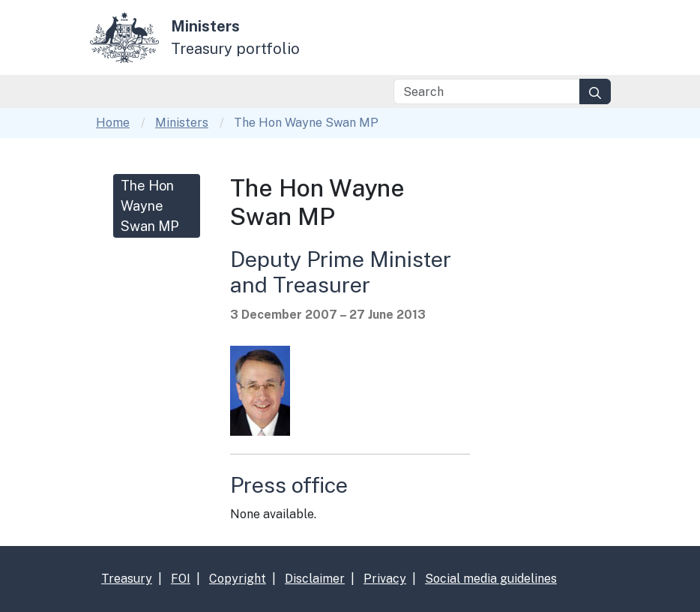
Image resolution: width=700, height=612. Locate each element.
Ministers (182, 123)
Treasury (127, 579)
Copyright (238, 579)
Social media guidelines (491, 579)
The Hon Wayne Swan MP (150, 206)
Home (113, 123)
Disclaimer (315, 579)
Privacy (385, 579)
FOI (181, 579)
